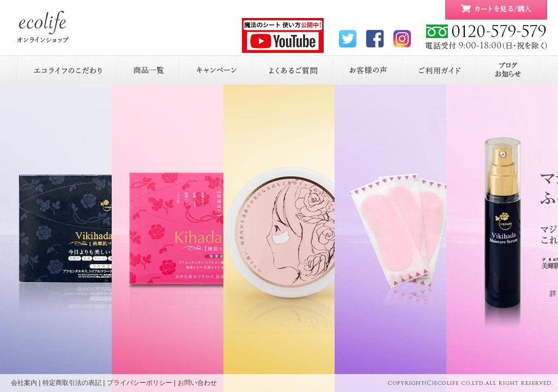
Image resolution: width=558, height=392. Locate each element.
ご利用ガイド (439, 70)
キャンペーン (217, 70)
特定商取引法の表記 (72, 383)
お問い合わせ (197, 383)
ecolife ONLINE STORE (43, 27)
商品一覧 (149, 70)
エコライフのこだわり (68, 70)
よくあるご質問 (293, 70)
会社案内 (24, 383)
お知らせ (508, 70)
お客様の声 (368, 70)
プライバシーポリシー (139, 383)
